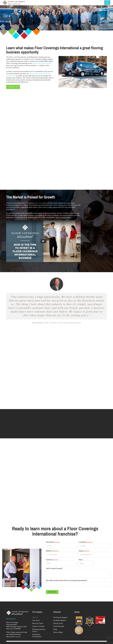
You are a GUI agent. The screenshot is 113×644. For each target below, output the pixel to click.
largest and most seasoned (42, 63)
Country (52, 560)
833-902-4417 (11, 619)
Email (84, 551)
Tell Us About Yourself (54, 568)
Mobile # (52, 551)
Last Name (86, 542)
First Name (53, 542)
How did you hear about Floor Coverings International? (66, 580)
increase (39, 203)
